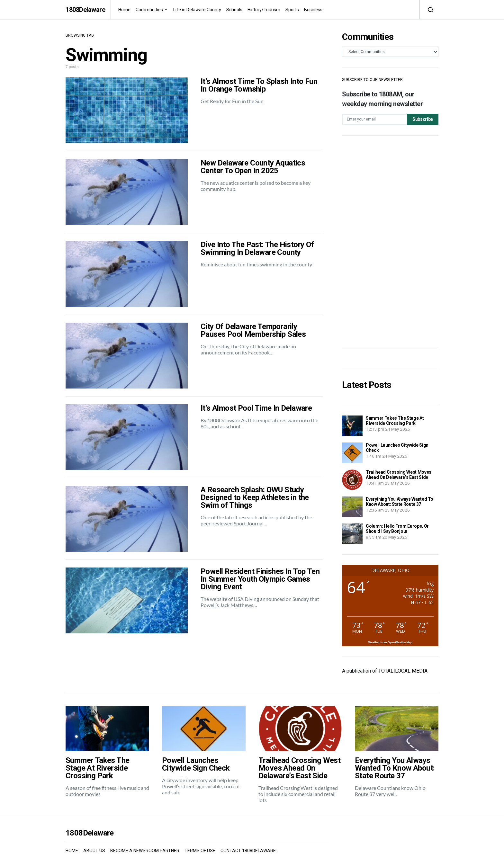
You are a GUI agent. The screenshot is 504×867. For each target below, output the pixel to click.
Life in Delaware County (197, 10)
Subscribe (423, 119)
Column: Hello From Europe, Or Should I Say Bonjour (397, 529)
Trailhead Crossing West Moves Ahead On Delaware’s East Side (399, 475)
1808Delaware (85, 10)
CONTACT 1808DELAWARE (248, 851)
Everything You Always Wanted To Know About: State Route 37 (400, 502)
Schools (234, 10)
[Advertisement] (390, 242)
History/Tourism (264, 10)
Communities (149, 10)
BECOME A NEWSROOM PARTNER (145, 851)
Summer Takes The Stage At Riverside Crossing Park (395, 421)
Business (313, 10)
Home (124, 10)
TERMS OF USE (200, 851)
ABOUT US (94, 851)
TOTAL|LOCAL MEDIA (403, 671)
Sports (292, 10)
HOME (72, 851)
